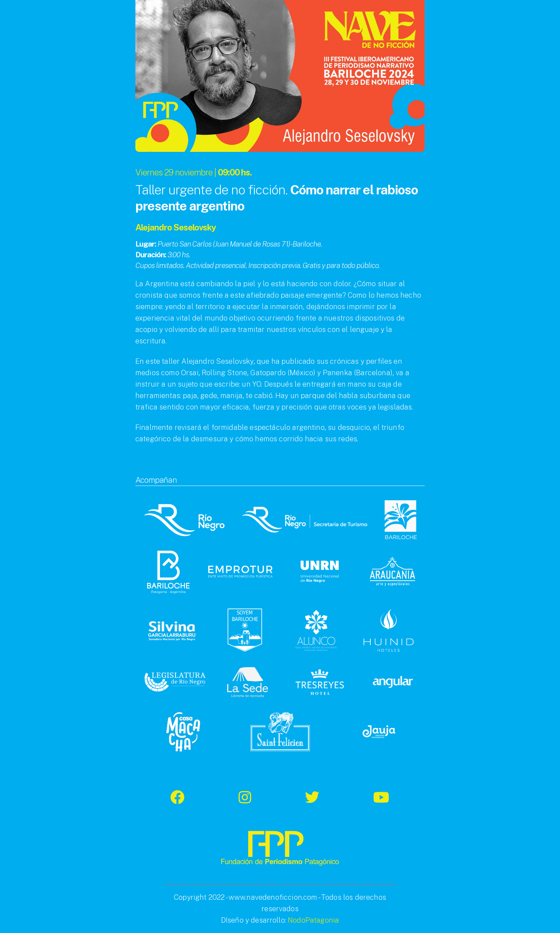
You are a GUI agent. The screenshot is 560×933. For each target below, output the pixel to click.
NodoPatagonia (313, 920)
